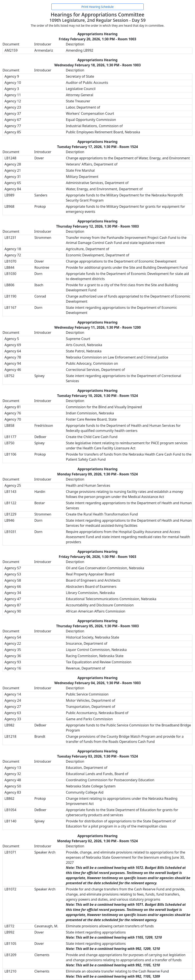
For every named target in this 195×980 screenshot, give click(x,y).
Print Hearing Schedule (97, 7)
